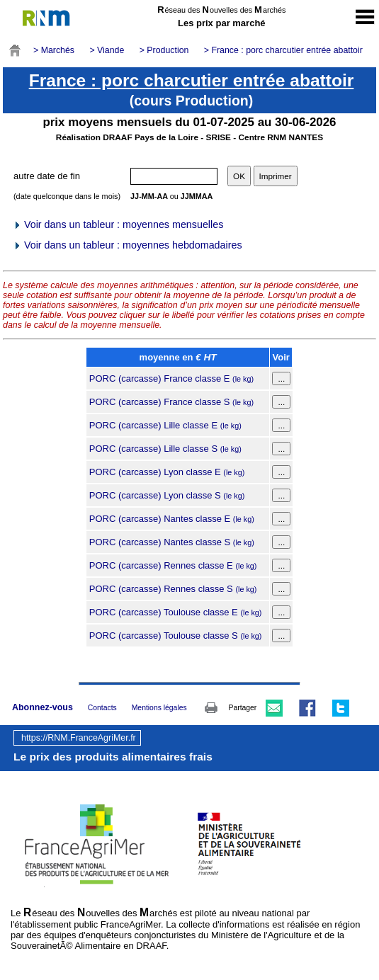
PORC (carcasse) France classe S (171, 402)
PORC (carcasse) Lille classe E (165, 425)
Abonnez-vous (43, 707)
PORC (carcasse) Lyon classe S (167, 495)
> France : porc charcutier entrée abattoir (283, 50)
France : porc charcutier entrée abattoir (192, 80)
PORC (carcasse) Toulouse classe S (176, 636)
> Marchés (54, 50)
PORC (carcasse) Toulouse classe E (176, 612)
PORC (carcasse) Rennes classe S (173, 589)
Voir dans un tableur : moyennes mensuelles (118, 224)
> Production (164, 50)
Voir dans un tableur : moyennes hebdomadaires (128, 245)
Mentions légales (159, 708)
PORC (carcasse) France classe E (171, 378)
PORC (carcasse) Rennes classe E (173, 565)
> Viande (107, 50)
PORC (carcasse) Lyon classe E (167, 472)
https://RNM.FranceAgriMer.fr (79, 738)
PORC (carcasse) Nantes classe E (172, 519)
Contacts (102, 708)
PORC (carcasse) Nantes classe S (172, 542)
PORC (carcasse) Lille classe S (165, 449)
